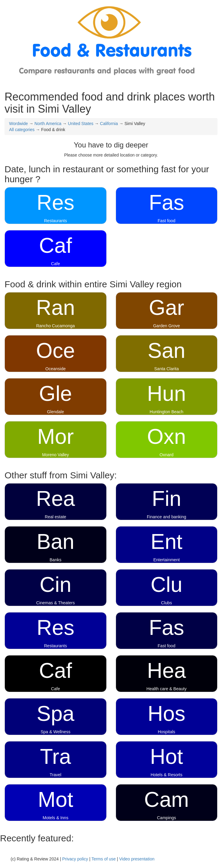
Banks (56, 560)
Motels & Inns (56, 818)
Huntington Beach (166, 412)
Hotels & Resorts (166, 775)
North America (48, 124)
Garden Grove (166, 326)
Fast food (167, 221)
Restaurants (56, 221)
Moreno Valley (55, 455)
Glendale (55, 412)
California (109, 124)
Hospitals (167, 732)
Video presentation (137, 859)
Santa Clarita (166, 369)
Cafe (55, 264)
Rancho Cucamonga (55, 326)
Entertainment (166, 560)
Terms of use (104, 859)
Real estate (56, 517)
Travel (55, 775)
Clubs (167, 603)
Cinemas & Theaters (56, 603)
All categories (22, 130)
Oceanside (56, 369)
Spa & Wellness (56, 732)
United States (81, 124)
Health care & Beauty (167, 689)
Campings (166, 818)
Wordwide (18, 124)
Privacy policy (75, 859)
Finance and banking (167, 517)
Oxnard (167, 455)
